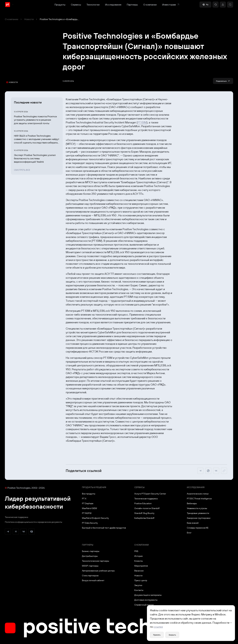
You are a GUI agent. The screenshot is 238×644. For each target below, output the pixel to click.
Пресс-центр (141, 580)
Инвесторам (171, 5)
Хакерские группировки (199, 518)
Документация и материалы (148, 595)
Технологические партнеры (95, 561)
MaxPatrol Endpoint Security (95, 518)
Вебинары (192, 503)
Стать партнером (90, 576)
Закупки (138, 585)
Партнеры (132, 5)
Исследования (113, 5)
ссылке (158, 627)
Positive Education (143, 503)
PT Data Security (90, 523)
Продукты (60, 5)
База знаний (193, 523)
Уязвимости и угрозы (197, 508)
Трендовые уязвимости (198, 513)
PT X (84, 499)
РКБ (136, 551)
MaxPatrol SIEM (89, 508)
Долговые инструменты (146, 600)
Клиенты (139, 561)
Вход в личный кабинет (93, 580)
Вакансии (139, 571)
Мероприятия (141, 566)
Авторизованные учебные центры (98, 571)
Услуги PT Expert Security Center (150, 494)
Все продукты (89, 494)
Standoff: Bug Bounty (144, 513)
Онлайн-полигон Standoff (147, 508)
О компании (150, 5)
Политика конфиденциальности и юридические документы (33, 522)
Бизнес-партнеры (91, 551)
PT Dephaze (88, 503)
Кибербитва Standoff (144, 518)
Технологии (93, 5)
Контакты (139, 590)
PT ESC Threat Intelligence (199, 499)
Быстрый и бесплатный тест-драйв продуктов (104, 528)
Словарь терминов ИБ (198, 528)
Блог (189, 533)
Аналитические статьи (198, 494)
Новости (29, 19)
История (138, 556)
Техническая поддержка (16, 517)
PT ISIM (142, 122)
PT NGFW (87, 513)
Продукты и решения (94, 487)
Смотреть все (22, 170)
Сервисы (76, 5)
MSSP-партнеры (90, 566)
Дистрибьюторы (90, 556)
